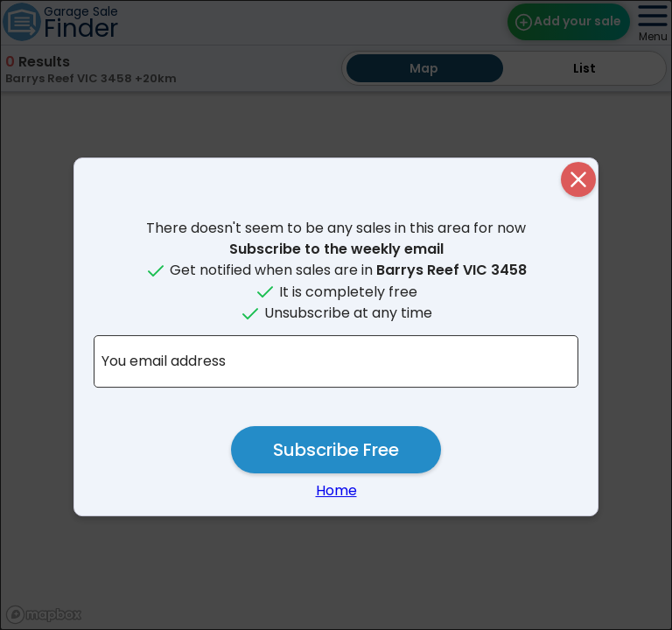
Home (336, 490)
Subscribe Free (336, 450)
